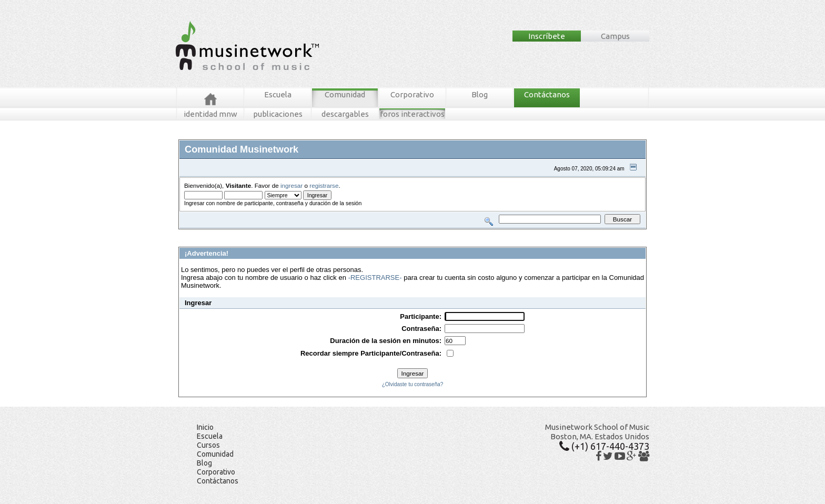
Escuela (278, 94)
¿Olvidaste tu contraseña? (413, 384)
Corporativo (412, 94)
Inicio (205, 427)
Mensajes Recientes (240, 233)
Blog (480, 94)
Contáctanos (547, 94)
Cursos (208, 445)
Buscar (277, 233)
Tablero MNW (305, 233)
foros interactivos (412, 114)
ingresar (291, 185)
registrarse (324, 185)
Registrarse (364, 233)
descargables (345, 114)
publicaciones (278, 114)
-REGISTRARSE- (375, 278)
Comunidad (345, 94)
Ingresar (336, 233)
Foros (201, 233)
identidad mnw (210, 114)
